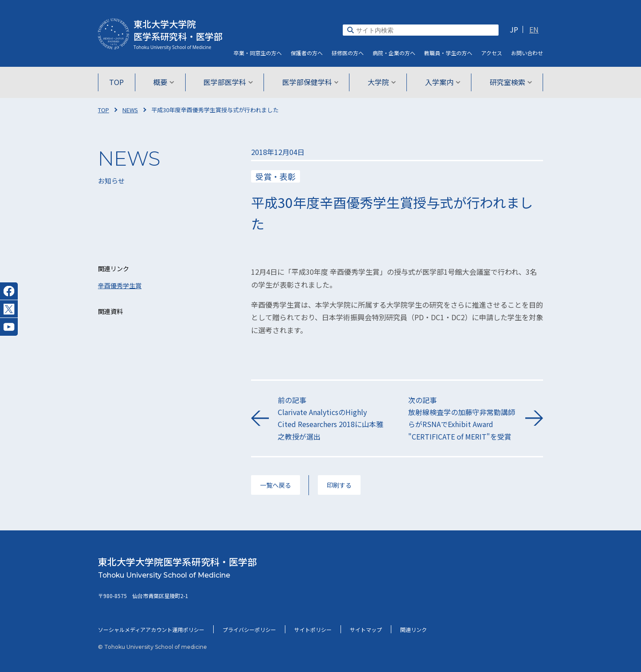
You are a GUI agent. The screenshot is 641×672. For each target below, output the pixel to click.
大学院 (381, 82)
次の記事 (462, 419)
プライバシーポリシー (249, 629)
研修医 (348, 53)
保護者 (307, 53)
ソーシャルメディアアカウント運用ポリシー (151, 629)
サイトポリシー (313, 629)
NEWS (130, 110)
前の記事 (332, 419)
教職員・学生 (448, 53)
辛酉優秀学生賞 (120, 285)
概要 (165, 82)
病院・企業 (394, 53)
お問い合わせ (527, 53)
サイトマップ (366, 629)
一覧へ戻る (276, 485)
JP (514, 29)
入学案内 (441, 82)
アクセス (492, 53)
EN (534, 29)
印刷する (339, 485)
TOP (119, 82)
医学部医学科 (229, 82)
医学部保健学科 (310, 82)
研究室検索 (508, 82)
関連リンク (414, 629)
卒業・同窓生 (258, 53)
